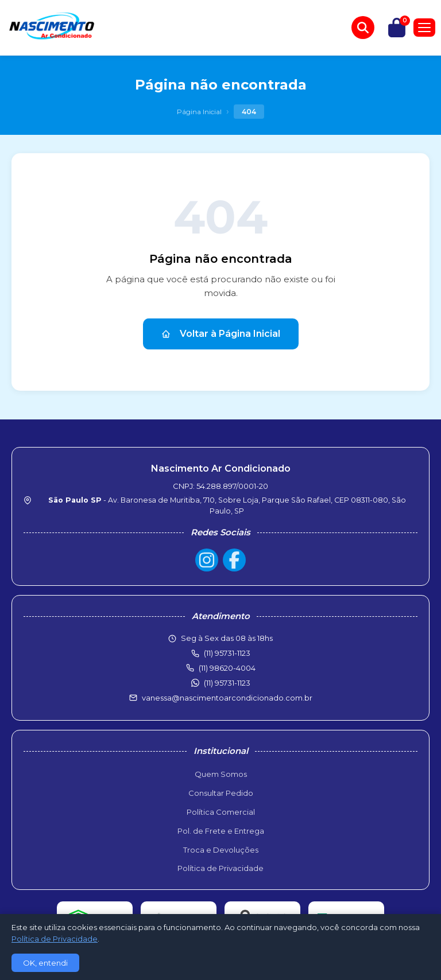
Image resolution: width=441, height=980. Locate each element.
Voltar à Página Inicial (221, 334)
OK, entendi (45, 963)
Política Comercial (221, 812)
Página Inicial (199, 112)
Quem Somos (221, 774)
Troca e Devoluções (221, 850)
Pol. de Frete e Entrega (221, 831)
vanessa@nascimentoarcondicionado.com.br (227, 698)
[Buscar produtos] (363, 28)
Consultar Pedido (221, 793)
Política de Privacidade (220, 868)
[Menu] (424, 28)
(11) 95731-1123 (227, 683)
